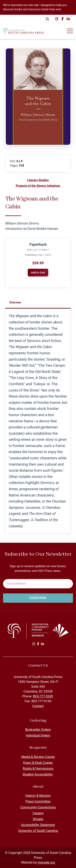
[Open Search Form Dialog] (47, 19)
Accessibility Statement (38, 825)
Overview (15, 302)
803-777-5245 (43, 696)
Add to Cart (38, 272)
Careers (38, 813)
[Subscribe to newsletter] (38, 598)
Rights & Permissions (38, 769)
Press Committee (38, 801)
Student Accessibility (38, 774)
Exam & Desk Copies (38, 763)
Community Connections (38, 807)
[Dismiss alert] (72, 4)
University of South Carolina (38, 831)
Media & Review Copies (38, 757)
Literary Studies (38, 180)
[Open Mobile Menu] (70, 31)
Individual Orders (38, 735)
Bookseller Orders (38, 730)
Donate (38, 819)
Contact (38, 706)
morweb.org (46, 862)
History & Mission (38, 796)
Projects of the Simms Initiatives (38, 186)
